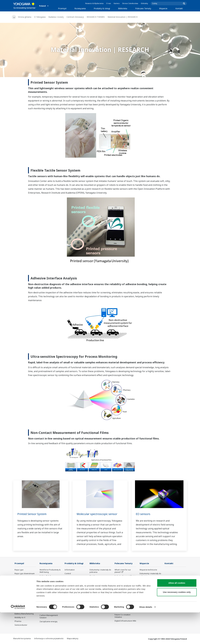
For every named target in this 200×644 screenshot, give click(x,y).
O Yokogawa (40, 17)
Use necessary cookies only (177, 624)
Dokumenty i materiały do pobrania (100, 571)
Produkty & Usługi (102, 8)
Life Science (70, 595)
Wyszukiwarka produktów (146, 585)
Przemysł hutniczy (22, 604)
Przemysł (62, 8)
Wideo (92, 580)
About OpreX (120, 580)
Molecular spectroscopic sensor (97, 514)
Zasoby (93, 576)
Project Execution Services (72, 586)
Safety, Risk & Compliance (45, 577)
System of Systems (123, 584)
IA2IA (117, 587)
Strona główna (25, 17)
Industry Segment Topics (125, 576)
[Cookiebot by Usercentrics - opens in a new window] (18, 639)
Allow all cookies (177, 614)
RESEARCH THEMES (96, 17)
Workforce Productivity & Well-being (50, 571)
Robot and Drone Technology (122, 600)
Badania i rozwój (56, 17)
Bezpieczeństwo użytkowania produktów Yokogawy (75, 601)
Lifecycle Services (72, 591)
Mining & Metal (21, 593)
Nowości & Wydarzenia (94, 3)
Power (17, 585)
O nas (109, 3)
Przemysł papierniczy (24, 600)
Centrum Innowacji (75, 17)
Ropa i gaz (19, 570)
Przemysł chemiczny (23, 581)
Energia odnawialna (23, 589)
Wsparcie (163, 8)
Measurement (71, 577)
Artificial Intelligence (123, 595)
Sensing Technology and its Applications (125, 606)
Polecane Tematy (143, 8)
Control (68, 574)
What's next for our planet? (123, 571)
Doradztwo (69, 581)
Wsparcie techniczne (148, 570)
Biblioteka (123, 8)
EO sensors (143, 514)
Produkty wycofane (148, 593)
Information (70, 570)
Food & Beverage (22, 596)
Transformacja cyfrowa (124, 591)
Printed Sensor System (32, 514)
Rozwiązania (80, 8)
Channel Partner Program (147, 599)
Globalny (144, 3)
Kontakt (179, 8)
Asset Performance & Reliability (49, 583)
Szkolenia (144, 580)
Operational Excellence (49, 588)
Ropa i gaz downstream (25, 574)
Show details (146, 639)
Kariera (117, 3)
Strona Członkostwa (130, 3)
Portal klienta (145, 590)
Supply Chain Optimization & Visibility (49, 602)
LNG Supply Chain (22, 577)
